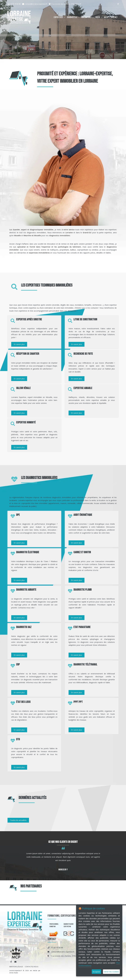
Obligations (86, 17)
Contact (114, 17)
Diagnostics (72, 17)
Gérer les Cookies (111, 972)
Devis (98, 17)
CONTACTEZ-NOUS (31, 967)
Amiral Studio (14, 973)
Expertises (58, 17)
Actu (106, 17)
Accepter (96, 972)
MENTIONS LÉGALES (16, 967)
